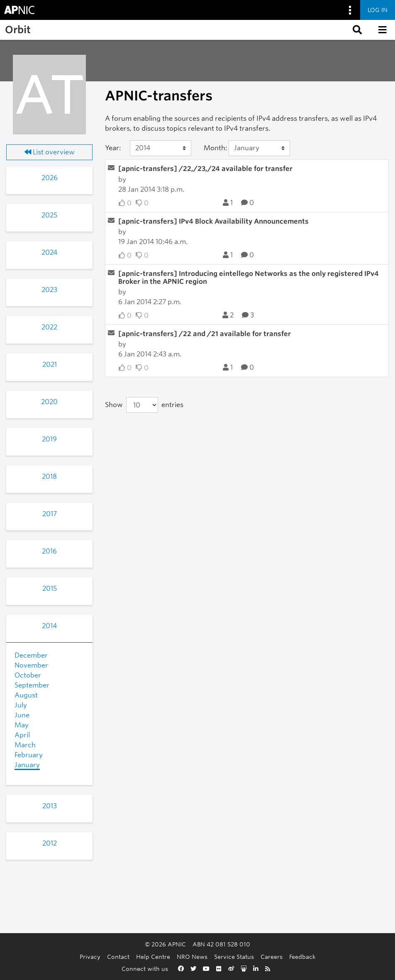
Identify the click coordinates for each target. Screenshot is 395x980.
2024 (49, 252)
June (22, 715)
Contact (118, 957)
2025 (49, 215)
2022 (49, 327)
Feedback (302, 957)
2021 (50, 364)
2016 (49, 551)
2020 (49, 402)
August (26, 695)
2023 (49, 290)
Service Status (234, 957)
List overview (50, 152)
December (31, 655)
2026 (50, 178)
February (29, 755)
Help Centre (153, 957)
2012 (50, 843)
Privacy (90, 957)
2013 (50, 806)
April (22, 735)
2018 (49, 477)
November (31, 665)
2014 (49, 626)
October (28, 675)
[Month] (260, 148)
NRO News (192, 957)
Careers (272, 957)
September (32, 685)
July (21, 705)
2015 (50, 589)
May (22, 725)
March (25, 745)
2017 (50, 514)
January (27, 765)
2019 (49, 439)
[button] (356, 30)
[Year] (161, 148)
